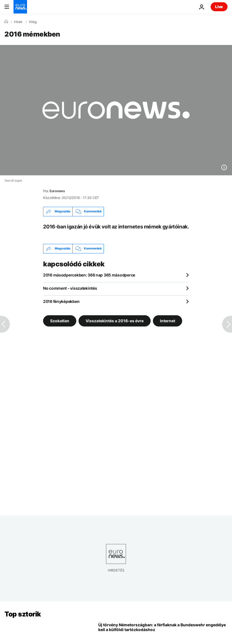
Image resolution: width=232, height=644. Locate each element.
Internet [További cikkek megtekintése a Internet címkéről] (168, 320)
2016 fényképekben (61, 301)
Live (219, 7)
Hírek (18, 22)
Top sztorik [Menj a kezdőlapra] (23, 614)
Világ (33, 22)
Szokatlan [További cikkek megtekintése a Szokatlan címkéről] (60, 320)
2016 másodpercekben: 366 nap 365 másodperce (89, 275)
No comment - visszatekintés (70, 288)
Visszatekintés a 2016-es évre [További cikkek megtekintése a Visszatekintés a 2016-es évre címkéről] (115, 320)
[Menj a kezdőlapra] (20, 7)
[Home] (6, 22)
